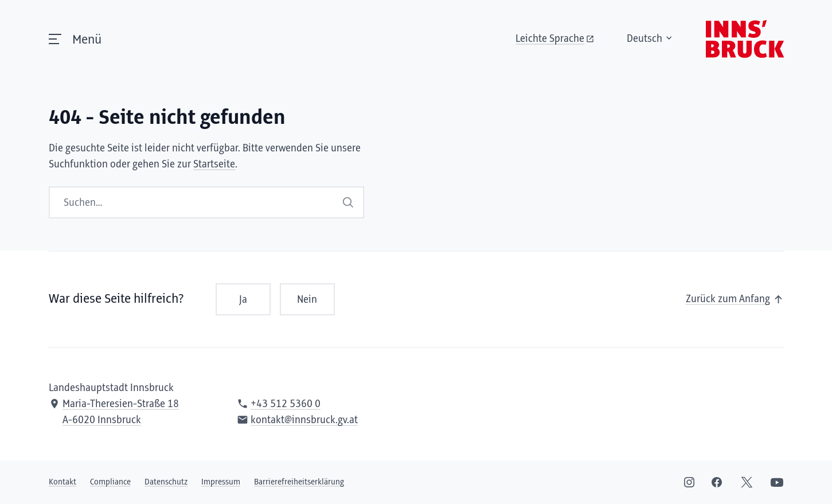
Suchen (348, 202)
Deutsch (650, 39)
